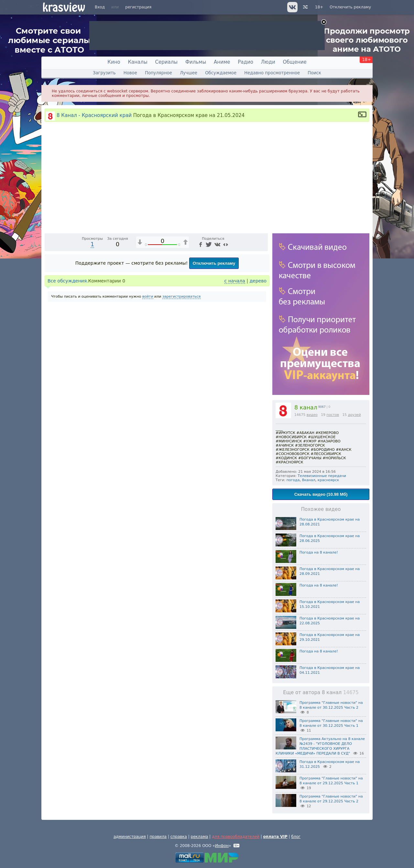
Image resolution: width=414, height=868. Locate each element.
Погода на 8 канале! (319, 552)
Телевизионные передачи (322, 476)
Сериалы (167, 62)
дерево (258, 402)
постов (333, 415)
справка (179, 837)
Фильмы (196, 62)
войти (148, 418)
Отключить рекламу (350, 7)
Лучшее (189, 73)
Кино (114, 62)
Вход (100, 7)
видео (312, 415)
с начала (235, 402)
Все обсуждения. (68, 402)
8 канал (306, 408)
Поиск (314, 73)
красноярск (328, 480)
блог (296, 837)
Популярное (158, 73)
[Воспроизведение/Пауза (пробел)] (50, 349)
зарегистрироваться (181, 418)
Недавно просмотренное (272, 73)
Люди (268, 62)
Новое (130, 73)
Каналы (137, 62)
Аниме (222, 62)
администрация (130, 837)
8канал (308, 480)
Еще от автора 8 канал (321, 693)
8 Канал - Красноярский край (94, 115)
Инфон (222, 846)
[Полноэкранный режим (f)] (262, 349)
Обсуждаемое (221, 73)
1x (221, 349)
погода (293, 480)
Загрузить (104, 73)
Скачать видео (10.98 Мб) (321, 494)
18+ (319, 7)
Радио (245, 62)
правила (158, 837)
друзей (354, 415)
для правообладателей (236, 837)
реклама (200, 837)
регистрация (138, 7)
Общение (295, 62)
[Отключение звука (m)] (232, 349)
